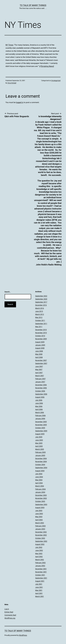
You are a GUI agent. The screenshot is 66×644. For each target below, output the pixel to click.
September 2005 (41, 431)
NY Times (9, 45)
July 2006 (39, 400)
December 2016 (41, 305)
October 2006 (40, 391)
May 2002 (39, 554)
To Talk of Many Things (33, 5)
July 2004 (39, 474)
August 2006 (40, 397)
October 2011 (40, 320)
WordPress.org (10, 618)
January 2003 (40, 529)
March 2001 (40, 596)
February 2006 (40, 416)
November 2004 (41, 462)
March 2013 (40, 314)
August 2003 (40, 508)
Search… (8, 292)
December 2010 (41, 330)
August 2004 (40, 471)
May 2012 (39, 317)
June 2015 (39, 311)
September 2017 (41, 302)
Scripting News (47, 66)
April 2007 (39, 373)
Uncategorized (56, 81)
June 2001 (39, 587)
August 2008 (40, 348)
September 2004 (41, 468)
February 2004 (40, 489)
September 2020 (41, 299)
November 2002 (41, 535)
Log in (7, 609)
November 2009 (41, 339)
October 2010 (40, 336)
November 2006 (41, 388)
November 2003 (41, 498)
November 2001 (41, 572)
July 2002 (39, 547)
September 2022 (41, 296)
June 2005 (39, 440)
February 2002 (40, 563)
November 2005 (41, 425)
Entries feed (9, 612)
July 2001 (39, 584)
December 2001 (41, 569)
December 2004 (41, 458)
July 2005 (39, 437)
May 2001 (39, 590)
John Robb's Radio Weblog (49, 265)
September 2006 (41, 394)
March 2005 (40, 449)
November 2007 (41, 360)
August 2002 (40, 544)
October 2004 (40, 465)
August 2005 (40, 434)
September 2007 (41, 363)
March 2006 (40, 412)
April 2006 (39, 409)
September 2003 (41, 505)
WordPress (23, 635)
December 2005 (41, 422)
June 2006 (39, 403)
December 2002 (41, 532)
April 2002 (39, 557)
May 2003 (39, 517)
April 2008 (39, 357)
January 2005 (40, 455)
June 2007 (39, 366)
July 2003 (39, 511)
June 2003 (39, 514)
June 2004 (39, 477)
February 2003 (40, 526)
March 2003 (40, 523)
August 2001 (40, 581)
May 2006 (39, 406)
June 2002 (39, 550)
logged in (20, 102)
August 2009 (40, 342)
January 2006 (40, 419)
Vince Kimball (12, 83)
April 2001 (39, 593)
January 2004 (40, 492)
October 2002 (40, 538)
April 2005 (39, 446)
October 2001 (40, 575)
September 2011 (41, 324)
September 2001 (41, 578)
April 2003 (39, 520)
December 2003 (41, 495)
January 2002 (40, 566)
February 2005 (40, 452)
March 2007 (40, 376)
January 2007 (40, 382)
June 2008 (39, 351)
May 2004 (39, 480)
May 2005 (39, 443)
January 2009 (40, 345)
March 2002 (40, 560)
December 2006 (41, 385)
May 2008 (39, 354)
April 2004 (39, 483)
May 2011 (39, 327)
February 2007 (40, 379)
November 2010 (41, 333)
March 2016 (40, 308)
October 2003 (40, 501)
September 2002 (41, 541)
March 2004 (40, 486)
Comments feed (10, 615)
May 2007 (39, 370)
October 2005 (40, 428)
